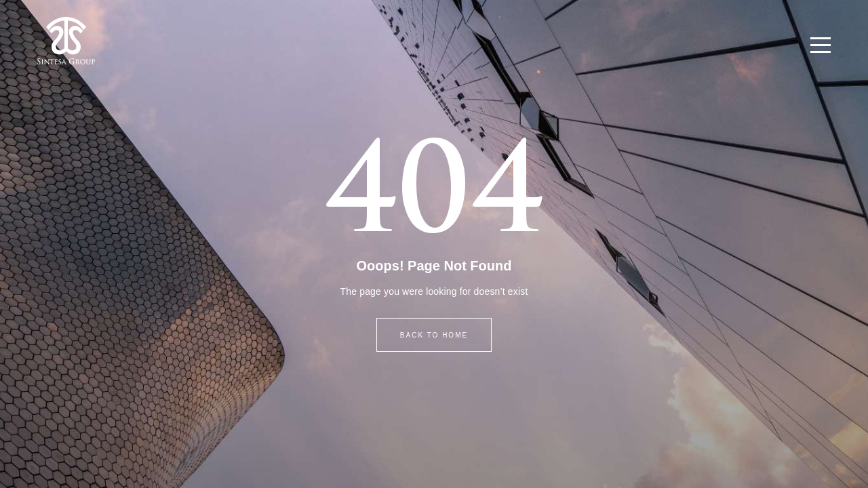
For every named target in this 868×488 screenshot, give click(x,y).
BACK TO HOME (434, 335)
